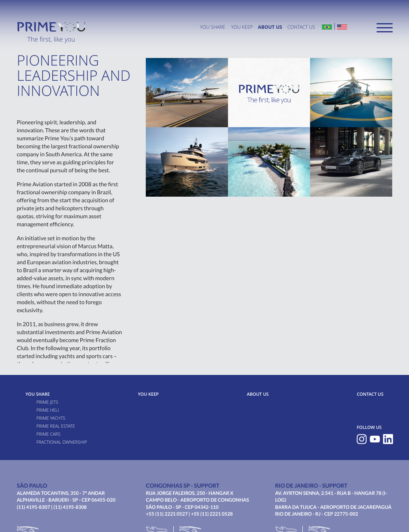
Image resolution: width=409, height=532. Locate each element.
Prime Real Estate (56, 426)
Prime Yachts (51, 418)
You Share (213, 27)
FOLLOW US (369, 427)
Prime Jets (47, 402)
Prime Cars (48, 434)
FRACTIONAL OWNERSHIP (62, 442)
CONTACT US (301, 27)
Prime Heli (48, 410)
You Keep (242, 27)
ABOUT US (270, 27)
